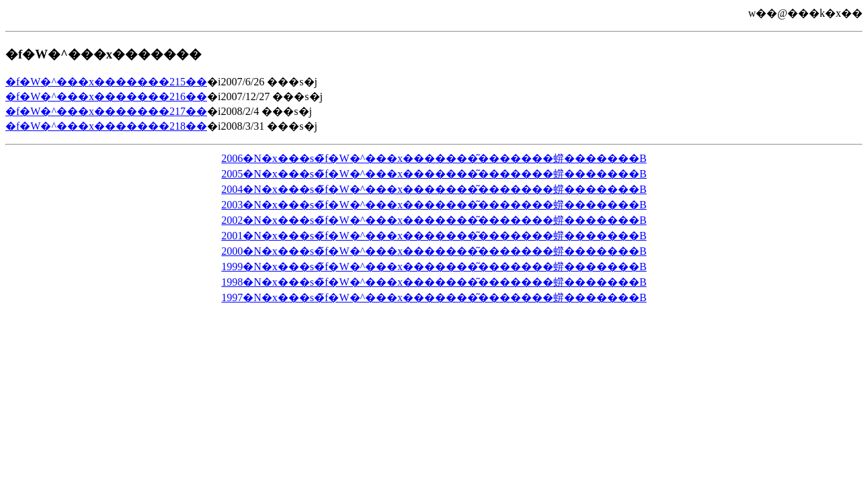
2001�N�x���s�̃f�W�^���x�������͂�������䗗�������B (434, 236)
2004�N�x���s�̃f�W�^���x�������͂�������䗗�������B (434, 189)
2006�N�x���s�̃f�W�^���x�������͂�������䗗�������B (434, 158)
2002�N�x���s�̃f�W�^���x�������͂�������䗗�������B (434, 220)
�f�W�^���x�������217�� (106, 111)
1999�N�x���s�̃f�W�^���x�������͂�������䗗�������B (434, 267)
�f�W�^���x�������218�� (106, 126)
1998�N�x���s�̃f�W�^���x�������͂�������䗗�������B (434, 282)
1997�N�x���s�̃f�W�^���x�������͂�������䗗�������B (434, 297)
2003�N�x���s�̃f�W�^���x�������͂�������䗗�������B (434, 205)
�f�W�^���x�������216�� (106, 96)
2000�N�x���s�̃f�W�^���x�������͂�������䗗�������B (434, 251)
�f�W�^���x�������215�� (106, 82)
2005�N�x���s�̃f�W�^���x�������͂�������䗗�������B (434, 174)
